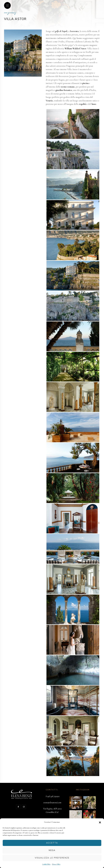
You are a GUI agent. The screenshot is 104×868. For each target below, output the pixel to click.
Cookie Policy (46, 864)
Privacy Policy (56, 864)
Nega (52, 850)
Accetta (52, 843)
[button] (100, 822)
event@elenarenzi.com (52, 803)
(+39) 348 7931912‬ (53, 796)
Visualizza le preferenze (52, 858)
